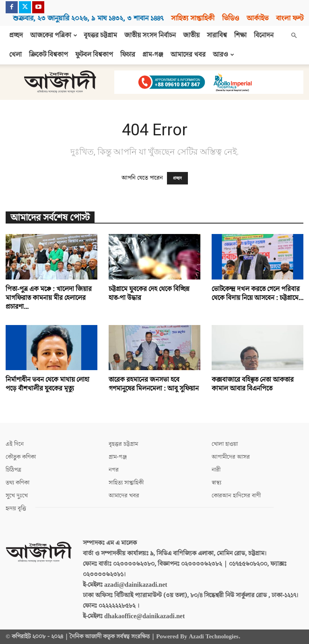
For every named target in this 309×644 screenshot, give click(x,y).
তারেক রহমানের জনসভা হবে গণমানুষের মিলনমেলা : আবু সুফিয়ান (154, 384)
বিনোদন (264, 35)
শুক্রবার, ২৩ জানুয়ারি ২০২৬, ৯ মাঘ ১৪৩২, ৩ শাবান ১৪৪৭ (88, 18)
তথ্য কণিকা (18, 483)
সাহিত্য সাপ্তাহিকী (193, 18)
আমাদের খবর (188, 55)
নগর (114, 470)
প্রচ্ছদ (16, 35)
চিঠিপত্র (13, 470)
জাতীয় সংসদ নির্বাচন (150, 35)
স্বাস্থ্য (216, 483)
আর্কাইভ (257, 18)
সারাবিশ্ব (217, 35)
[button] (294, 35)
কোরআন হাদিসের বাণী (236, 496)
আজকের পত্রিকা (54, 35)
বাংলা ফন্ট (290, 18)
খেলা (15, 55)
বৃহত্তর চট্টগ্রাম (100, 35)
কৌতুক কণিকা (21, 457)
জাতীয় (191, 35)
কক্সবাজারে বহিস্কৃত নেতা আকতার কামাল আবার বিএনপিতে (253, 384)
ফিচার (128, 55)
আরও (224, 55)
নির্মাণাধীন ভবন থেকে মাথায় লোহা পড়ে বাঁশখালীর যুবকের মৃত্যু (47, 384)
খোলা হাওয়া (225, 444)
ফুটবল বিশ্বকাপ (94, 55)
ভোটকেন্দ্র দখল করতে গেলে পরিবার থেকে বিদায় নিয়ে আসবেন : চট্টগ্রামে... (257, 294)
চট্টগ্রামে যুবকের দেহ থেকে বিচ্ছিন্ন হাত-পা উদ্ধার (149, 294)
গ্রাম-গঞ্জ (153, 55)
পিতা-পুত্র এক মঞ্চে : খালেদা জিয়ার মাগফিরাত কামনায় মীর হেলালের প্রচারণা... (49, 298)
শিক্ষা (240, 35)
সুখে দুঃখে (17, 496)
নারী (216, 470)
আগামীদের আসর (231, 457)
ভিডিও (231, 18)
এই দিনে (15, 444)
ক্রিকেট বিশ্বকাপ (48, 55)
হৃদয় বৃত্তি (16, 508)
